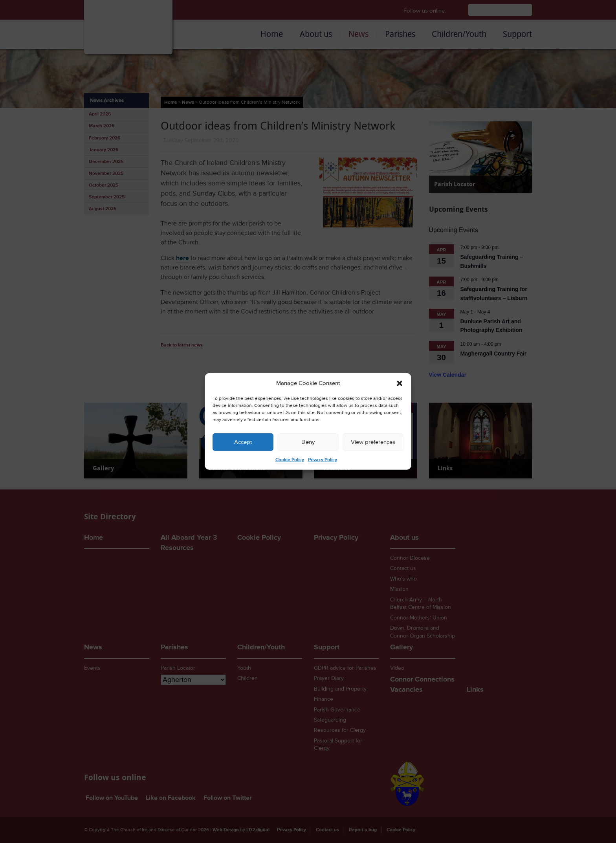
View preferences (373, 442)
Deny (308, 442)
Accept (243, 442)
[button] (400, 383)
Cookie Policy (290, 460)
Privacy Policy (323, 460)
